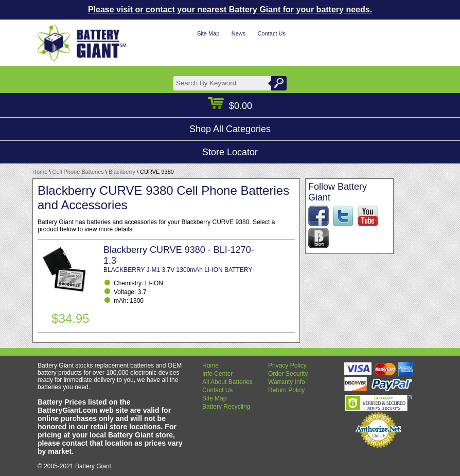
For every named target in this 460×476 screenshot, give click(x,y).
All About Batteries (227, 382)
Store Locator (230, 152)
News (239, 33)
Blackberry (122, 172)
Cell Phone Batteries (78, 172)
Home (40, 172)
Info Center (217, 374)
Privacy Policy (287, 365)
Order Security (288, 374)
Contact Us (272, 33)
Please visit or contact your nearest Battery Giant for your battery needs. (230, 10)
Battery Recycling (226, 407)
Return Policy (286, 390)
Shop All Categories (230, 129)
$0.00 (230, 106)
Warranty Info (287, 382)
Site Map (208, 33)
